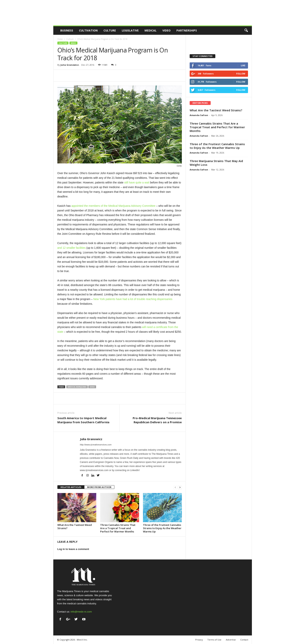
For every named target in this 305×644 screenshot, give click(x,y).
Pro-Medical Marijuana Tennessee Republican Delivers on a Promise (157, 420)
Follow (241, 74)
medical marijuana (77, 387)
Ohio (92, 387)
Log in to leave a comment (73, 549)
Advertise (231, 640)
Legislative (130, 30)
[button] (246, 31)
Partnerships (187, 30)
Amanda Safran (199, 115)
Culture (110, 30)
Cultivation (88, 30)
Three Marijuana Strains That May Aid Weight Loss (216, 163)
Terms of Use (214, 640)
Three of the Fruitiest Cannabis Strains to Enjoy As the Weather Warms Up (162, 528)
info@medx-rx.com (81, 612)
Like (243, 65)
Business (67, 30)
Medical (151, 30)
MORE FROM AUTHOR (99, 487)
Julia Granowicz (70, 65)
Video (167, 30)
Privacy (199, 640)
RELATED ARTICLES (71, 487)
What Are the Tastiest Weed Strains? (75, 527)
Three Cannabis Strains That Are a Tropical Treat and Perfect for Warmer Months (118, 528)
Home (60, 39)
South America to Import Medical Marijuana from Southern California (83, 420)
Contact (244, 640)
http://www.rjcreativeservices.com (96, 445)
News (73, 43)
